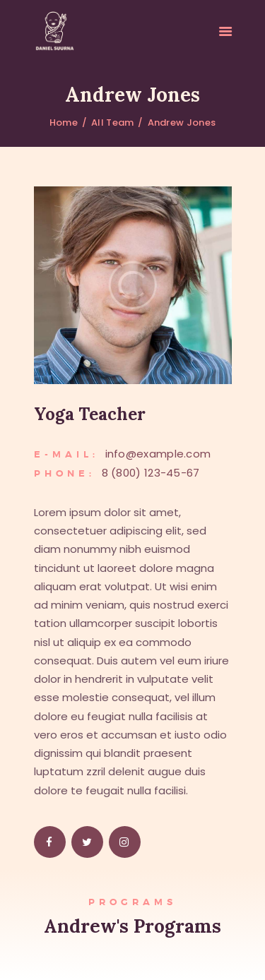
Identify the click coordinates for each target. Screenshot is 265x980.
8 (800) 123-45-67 (151, 473)
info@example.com (158, 454)
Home (64, 122)
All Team (112, 122)
